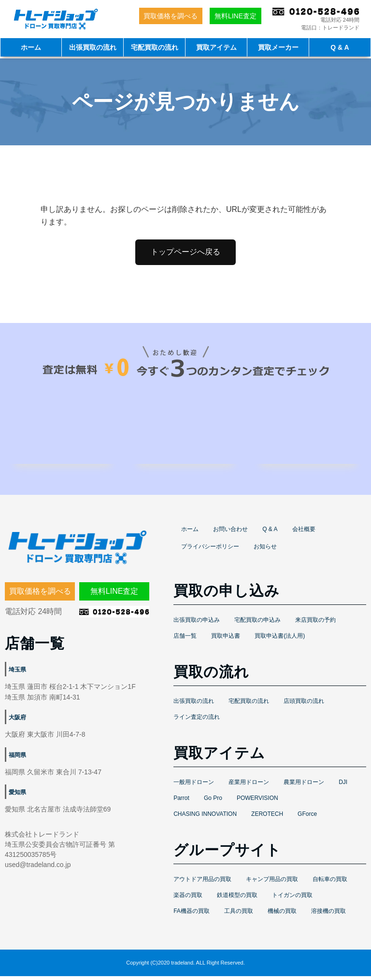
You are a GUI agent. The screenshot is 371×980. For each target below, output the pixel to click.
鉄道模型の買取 (237, 899)
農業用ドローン (304, 786)
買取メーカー (278, 47)
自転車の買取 (330, 883)
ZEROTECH (267, 818)
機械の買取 (282, 915)
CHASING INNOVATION (205, 818)
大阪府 (17, 722)
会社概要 (304, 533)
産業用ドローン (249, 786)
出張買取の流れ (93, 47)
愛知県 (17, 797)
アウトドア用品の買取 (202, 883)
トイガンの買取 (292, 899)
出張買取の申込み (197, 624)
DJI (343, 786)
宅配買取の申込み (257, 624)
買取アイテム (216, 47)
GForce (307, 818)
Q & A (340, 47)
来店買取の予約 (315, 624)
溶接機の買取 (328, 915)
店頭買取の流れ (304, 705)
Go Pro (213, 802)
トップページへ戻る (185, 252)
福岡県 (17, 759)
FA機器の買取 (192, 915)
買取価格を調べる (171, 16)
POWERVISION (257, 802)
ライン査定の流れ (197, 721)
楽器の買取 (188, 899)
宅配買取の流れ (155, 47)
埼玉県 (17, 673)
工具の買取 (239, 915)
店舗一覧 (185, 640)
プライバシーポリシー (210, 550)
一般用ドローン (194, 786)
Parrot (181, 802)
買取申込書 (226, 640)
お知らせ (265, 550)
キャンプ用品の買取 (272, 883)
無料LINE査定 (235, 16)
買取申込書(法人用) (280, 640)
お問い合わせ (230, 533)
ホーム (31, 47)
